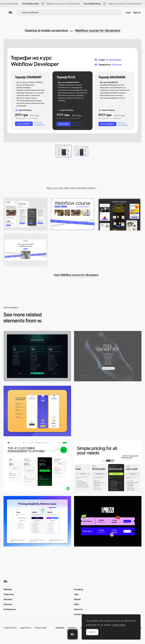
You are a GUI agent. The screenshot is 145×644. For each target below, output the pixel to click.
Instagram (72, 628)
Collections (9, 594)
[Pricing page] (37, 356)
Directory (8, 604)
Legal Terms (26, 628)
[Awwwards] (11, 12)
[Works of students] (119, 214)
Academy (79, 589)
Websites (8, 589)
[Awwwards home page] (73, 634)
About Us (78, 609)
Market (77, 599)
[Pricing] (108, 521)
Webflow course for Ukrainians (98, 31)
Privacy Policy (41, 628)
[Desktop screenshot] (26, 250)
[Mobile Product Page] (108, 411)
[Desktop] (72, 214)
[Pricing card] (108, 356)
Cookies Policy (10, 628)
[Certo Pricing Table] (37, 411)
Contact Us (79, 614)
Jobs (76, 594)
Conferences (10, 609)
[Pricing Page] (108, 466)
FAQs (76, 604)
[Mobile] (26, 214)
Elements (8, 599)
